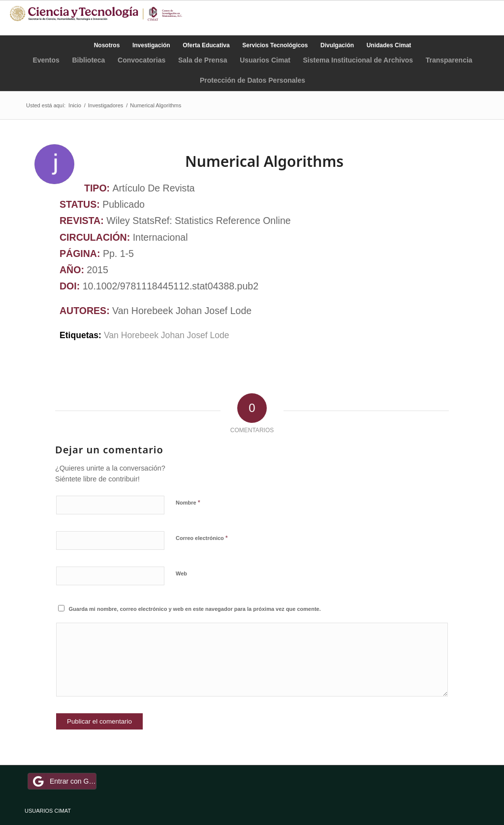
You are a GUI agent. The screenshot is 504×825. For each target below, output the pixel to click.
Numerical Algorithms (264, 161)
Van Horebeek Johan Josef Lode (168, 335)
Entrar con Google (63, 781)
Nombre (188, 502)
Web (181, 573)
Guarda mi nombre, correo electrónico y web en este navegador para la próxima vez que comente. (195, 609)
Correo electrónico (202, 538)
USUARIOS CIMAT (48, 811)
